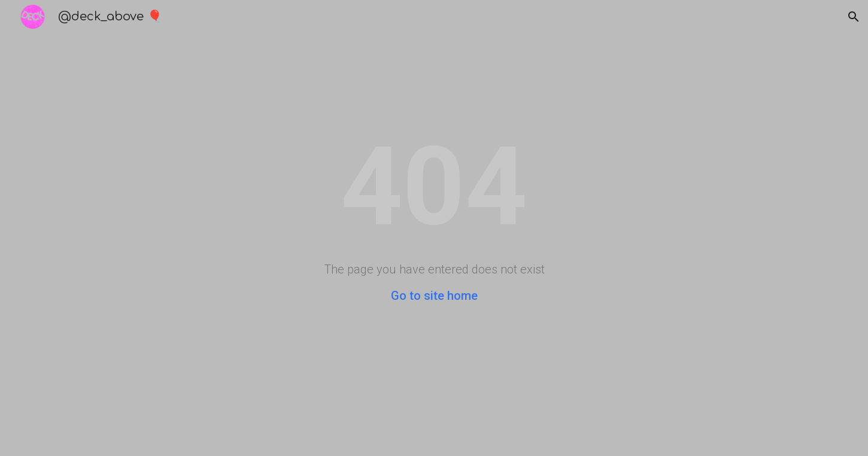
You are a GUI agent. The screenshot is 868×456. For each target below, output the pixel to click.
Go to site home (434, 296)
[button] (854, 17)
